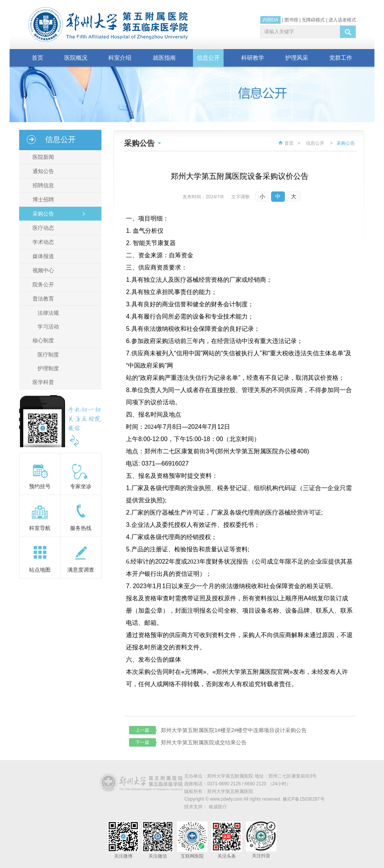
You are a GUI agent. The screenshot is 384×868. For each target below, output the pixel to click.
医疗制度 (48, 355)
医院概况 (76, 58)
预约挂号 (40, 486)
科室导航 (40, 528)
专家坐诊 (81, 486)
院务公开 (42, 284)
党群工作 (341, 58)
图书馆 (291, 20)
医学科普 (42, 382)
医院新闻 (42, 157)
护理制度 (48, 368)
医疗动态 (42, 228)
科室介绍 (120, 58)
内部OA (270, 20)
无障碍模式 (313, 20)
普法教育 (42, 299)
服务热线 (81, 528)
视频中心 (42, 270)
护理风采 (297, 58)
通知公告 (42, 171)
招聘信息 (42, 185)
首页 (38, 58)
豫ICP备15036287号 (303, 799)
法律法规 (48, 313)
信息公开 (208, 58)
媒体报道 (42, 256)
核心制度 (42, 340)
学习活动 (48, 327)
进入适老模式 (342, 20)
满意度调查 (81, 570)
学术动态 (42, 242)
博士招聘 (42, 199)
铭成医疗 (218, 807)
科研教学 (253, 58)
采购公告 (42, 214)
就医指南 (164, 58)
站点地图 (40, 570)
